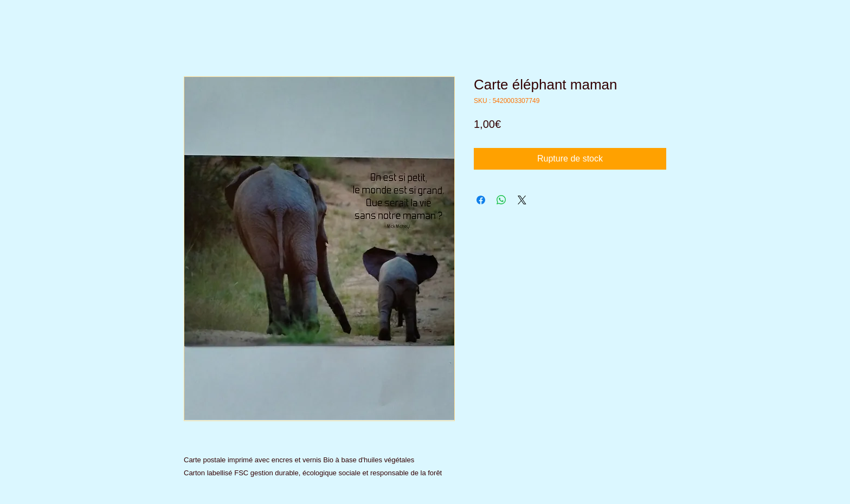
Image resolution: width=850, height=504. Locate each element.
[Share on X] (522, 200)
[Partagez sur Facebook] (481, 200)
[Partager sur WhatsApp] (501, 200)
